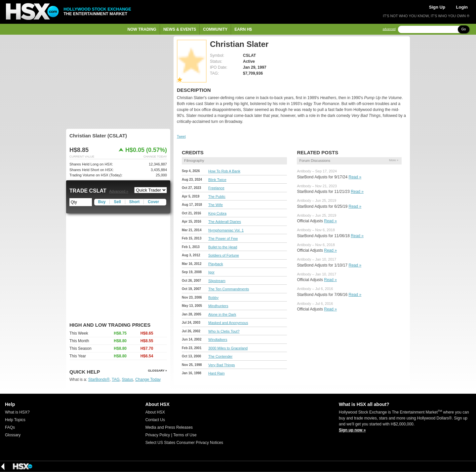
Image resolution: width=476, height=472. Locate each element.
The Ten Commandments (229, 289)
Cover (153, 202)
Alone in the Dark (222, 314)
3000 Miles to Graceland (228, 348)
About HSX (155, 412)
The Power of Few (223, 238)
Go (464, 29)
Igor (211, 272)
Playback (216, 264)
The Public (217, 197)
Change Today (148, 380)
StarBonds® (99, 380)
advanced (389, 29)
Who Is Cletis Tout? (224, 331)
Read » (355, 177)
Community (215, 29)
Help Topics (15, 420)
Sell (117, 202)
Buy (102, 202)
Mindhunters (218, 306)
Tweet (181, 137)
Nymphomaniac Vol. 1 (226, 230)
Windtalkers (218, 340)
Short (134, 202)
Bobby (213, 298)
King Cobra (217, 213)
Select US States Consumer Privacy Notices (184, 443)
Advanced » (119, 191)
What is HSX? (17, 412)
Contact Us (155, 420)
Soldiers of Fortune (224, 255)
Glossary (13, 435)
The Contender (220, 356)
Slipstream (217, 281)
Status (127, 380)
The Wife (216, 205)
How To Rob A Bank (224, 171)
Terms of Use (185, 435)
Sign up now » (352, 430)
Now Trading (142, 29)
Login (462, 7)
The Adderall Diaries (225, 222)
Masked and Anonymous (228, 323)
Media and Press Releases (169, 427)
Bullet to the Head (223, 247)
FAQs (10, 427)
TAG (116, 380)
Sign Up (437, 7)
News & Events (180, 29)
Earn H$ (243, 29)
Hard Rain (217, 373)
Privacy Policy (158, 435)
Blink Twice (217, 180)
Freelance (216, 188)
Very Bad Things (222, 365)
